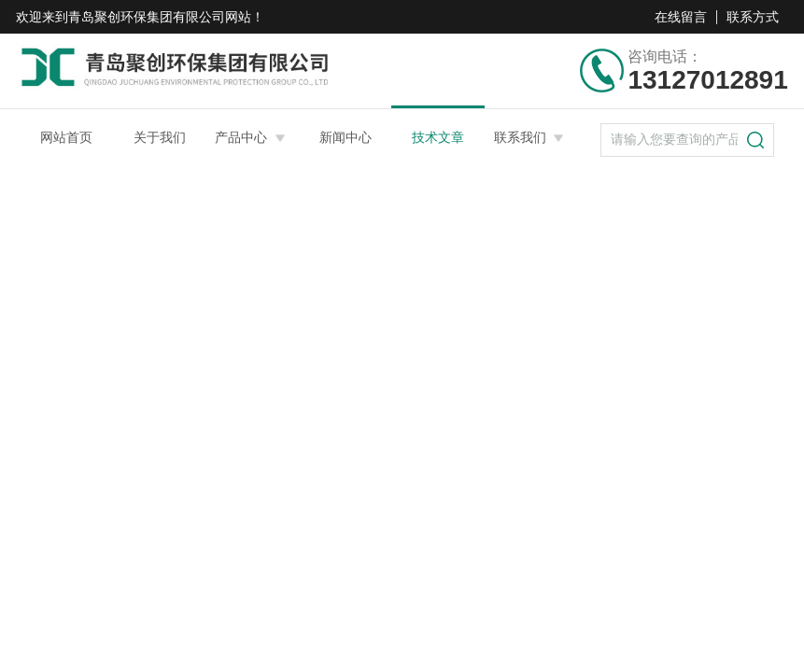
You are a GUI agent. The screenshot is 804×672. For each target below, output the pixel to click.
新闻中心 (346, 137)
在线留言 (681, 17)
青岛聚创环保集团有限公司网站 (160, 17)
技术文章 (438, 137)
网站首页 (66, 137)
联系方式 (753, 17)
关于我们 (160, 137)
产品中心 (241, 137)
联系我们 (520, 137)
